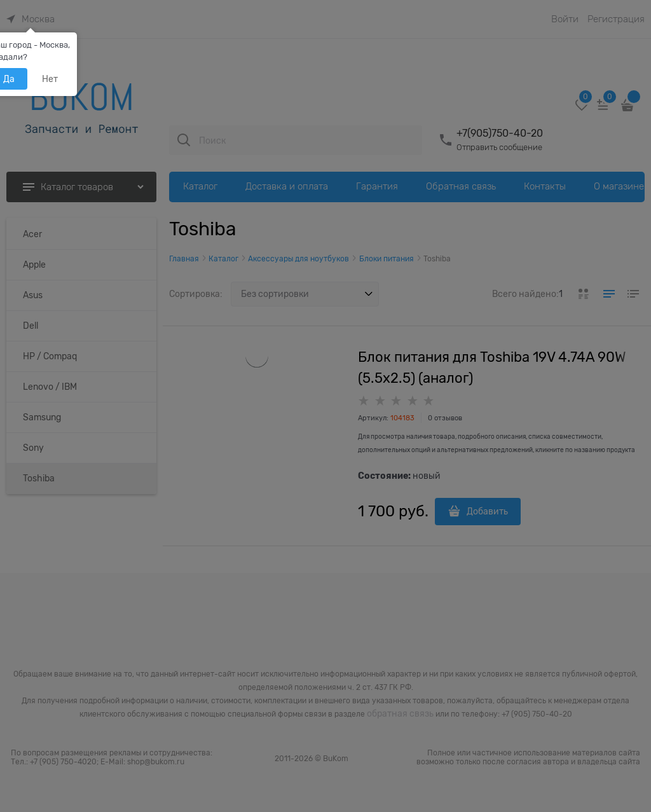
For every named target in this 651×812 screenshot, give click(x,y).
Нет (50, 79)
